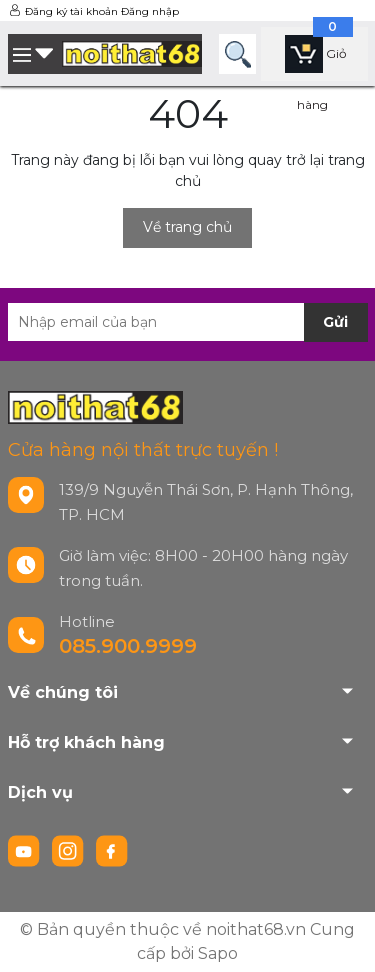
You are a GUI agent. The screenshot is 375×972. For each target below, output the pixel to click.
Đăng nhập (150, 11)
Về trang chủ (187, 227)
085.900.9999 (128, 646)
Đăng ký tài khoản (71, 11)
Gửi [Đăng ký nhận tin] (335, 322)
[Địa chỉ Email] (188, 322)
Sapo (218, 953)
